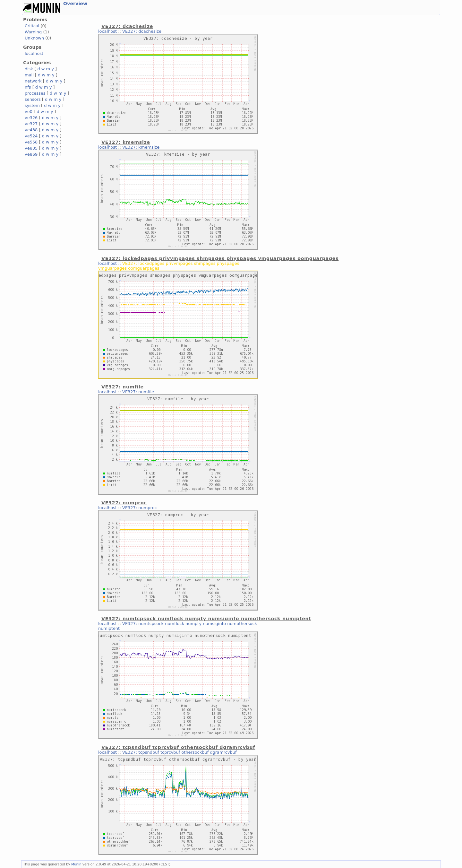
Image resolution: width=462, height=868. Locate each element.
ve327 (31, 124)
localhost (34, 53)
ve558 (31, 142)
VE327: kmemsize (141, 147)
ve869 (31, 154)
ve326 (31, 118)
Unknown (34, 38)
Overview (75, 4)
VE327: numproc (140, 508)
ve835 (31, 148)
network (33, 81)
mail (29, 75)
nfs (28, 87)
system (32, 105)
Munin (76, 864)
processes (35, 93)
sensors (33, 99)
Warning (33, 32)
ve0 (29, 112)
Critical (32, 26)
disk (29, 69)
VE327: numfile (138, 392)
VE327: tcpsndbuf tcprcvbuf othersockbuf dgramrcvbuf (179, 752)
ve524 (31, 136)
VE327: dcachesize (142, 31)
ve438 (31, 130)
